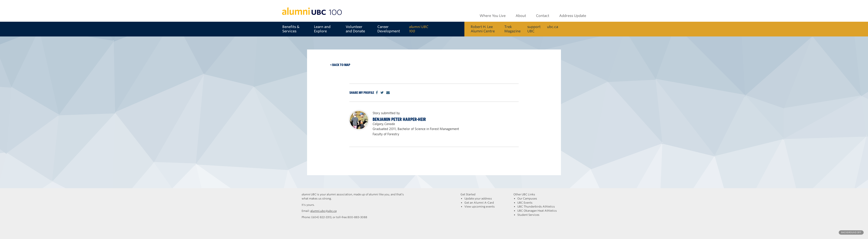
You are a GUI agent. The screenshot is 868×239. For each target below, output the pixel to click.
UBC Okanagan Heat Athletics (537, 211)
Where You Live (493, 16)
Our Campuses (527, 199)
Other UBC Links (524, 194)
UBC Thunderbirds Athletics (536, 207)
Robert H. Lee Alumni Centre (483, 29)
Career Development (389, 29)
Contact (543, 16)
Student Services (528, 215)
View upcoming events (480, 207)
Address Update (573, 16)
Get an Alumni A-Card (479, 203)
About (521, 16)
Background (851, 232)
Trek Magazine (512, 29)
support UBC (534, 29)
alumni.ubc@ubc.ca (323, 211)
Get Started (468, 194)
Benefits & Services (291, 29)
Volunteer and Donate (355, 29)
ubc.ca (553, 27)
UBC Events (525, 203)
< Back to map (340, 65)
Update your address (478, 199)
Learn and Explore (322, 29)
